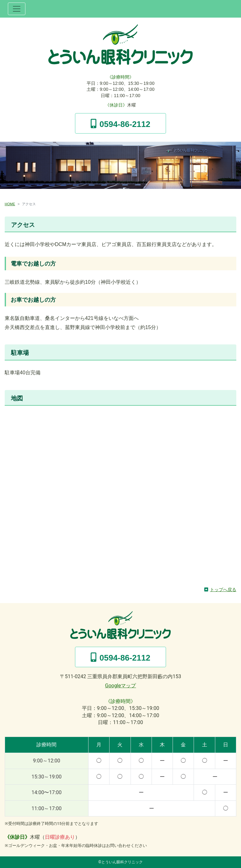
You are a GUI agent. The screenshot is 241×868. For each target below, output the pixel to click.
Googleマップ (121, 686)
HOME (10, 204)
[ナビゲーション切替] (17, 9)
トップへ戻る (223, 590)
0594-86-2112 (125, 124)
